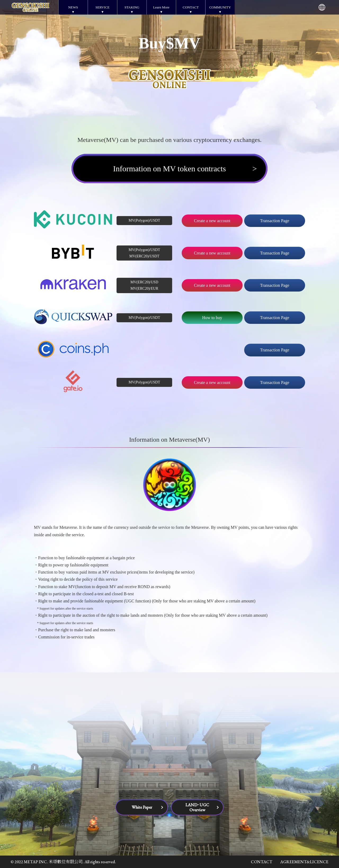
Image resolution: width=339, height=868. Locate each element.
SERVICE (102, 7)
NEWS (73, 7)
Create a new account (212, 221)
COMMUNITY (220, 7)
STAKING (132, 7)
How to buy (212, 318)
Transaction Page (275, 221)
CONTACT (191, 7)
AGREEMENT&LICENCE (304, 862)
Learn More (161, 7)
